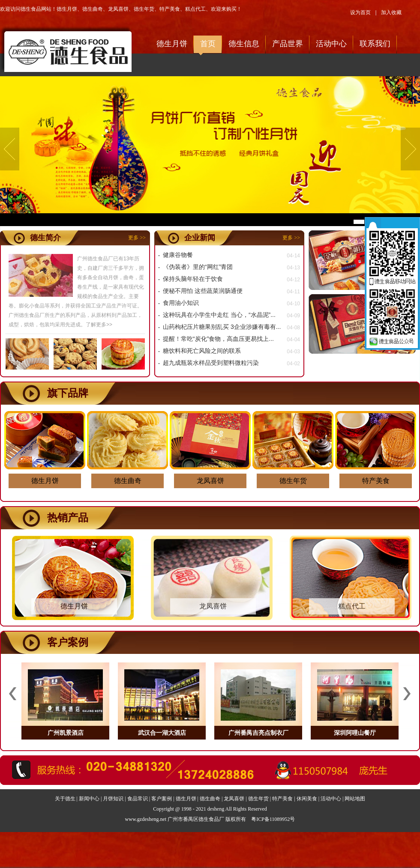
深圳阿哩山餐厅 (355, 733)
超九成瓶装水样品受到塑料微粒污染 (211, 363)
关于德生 (65, 799)
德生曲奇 (93, 9)
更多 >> (137, 238)
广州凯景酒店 (66, 733)
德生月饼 (67, 9)
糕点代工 (195, 9)
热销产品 (68, 518)
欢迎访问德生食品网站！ (28, 9)
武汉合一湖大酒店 (162, 733)
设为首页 (360, 12)
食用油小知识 (181, 303)
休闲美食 (307, 799)
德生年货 (144, 9)
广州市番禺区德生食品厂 (196, 819)
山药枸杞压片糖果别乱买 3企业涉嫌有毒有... (222, 327)
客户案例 (68, 642)
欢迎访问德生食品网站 (66, 49)
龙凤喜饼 (118, 9)
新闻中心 (89, 799)
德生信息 (244, 44)
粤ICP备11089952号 (273, 819)
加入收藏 (391, 12)
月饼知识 (113, 799)
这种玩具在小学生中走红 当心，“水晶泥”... (219, 315)
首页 (208, 44)
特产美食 (170, 9)
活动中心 (331, 44)
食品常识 (138, 799)
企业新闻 (200, 238)
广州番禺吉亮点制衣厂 (258, 733)
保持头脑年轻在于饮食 (193, 279)
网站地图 (355, 799)
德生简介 (45, 238)
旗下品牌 (68, 393)
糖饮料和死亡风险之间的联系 (202, 351)
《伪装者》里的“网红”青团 (198, 267)
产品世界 (288, 44)
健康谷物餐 (178, 255)
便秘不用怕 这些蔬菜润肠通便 (203, 291)
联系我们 (375, 44)
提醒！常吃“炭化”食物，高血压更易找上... (218, 339)
